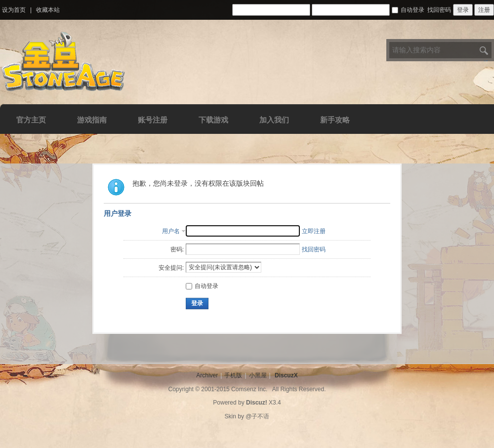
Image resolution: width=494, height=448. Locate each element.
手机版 (233, 375)
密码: (177, 249)
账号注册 (153, 120)
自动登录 (408, 10)
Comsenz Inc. (249, 389)
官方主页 (31, 120)
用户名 (171, 231)
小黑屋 (258, 375)
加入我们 (274, 120)
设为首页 (14, 10)
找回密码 (439, 10)
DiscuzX (286, 375)
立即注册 (314, 231)
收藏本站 (48, 10)
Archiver (207, 375)
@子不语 (257, 416)
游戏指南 (92, 120)
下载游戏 (213, 120)
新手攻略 (335, 120)
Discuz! (257, 403)
